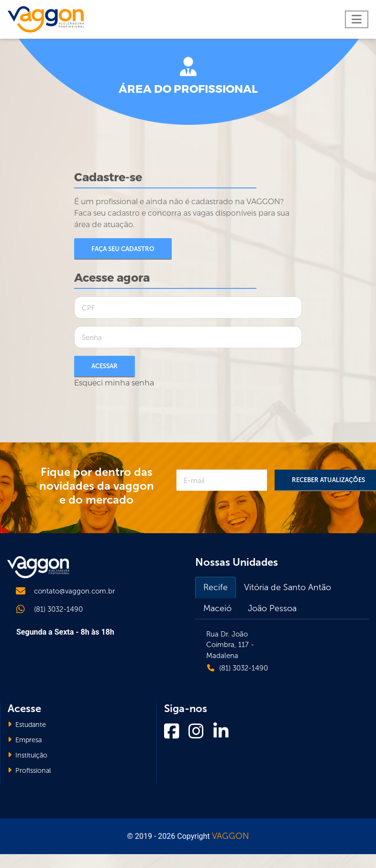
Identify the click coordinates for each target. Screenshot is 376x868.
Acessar (105, 366)
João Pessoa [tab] (272, 608)
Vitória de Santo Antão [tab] (288, 587)
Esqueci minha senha (114, 383)
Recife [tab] (216, 587)
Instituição (28, 755)
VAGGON (231, 836)
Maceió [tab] (217, 608)
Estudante (27, 725)
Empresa (25, 740)
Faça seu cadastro (123, 249)
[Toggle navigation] (357, 19)
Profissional (29, 770)
